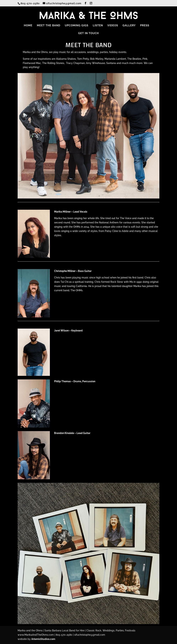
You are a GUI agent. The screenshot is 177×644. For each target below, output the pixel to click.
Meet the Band (49, 26)
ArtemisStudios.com (43, 639)
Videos (113, 26)
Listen (98, 26)
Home (28, 26)
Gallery (129, 26)
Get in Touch (88, 33)
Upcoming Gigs (77, 26)
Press (145, 26)
